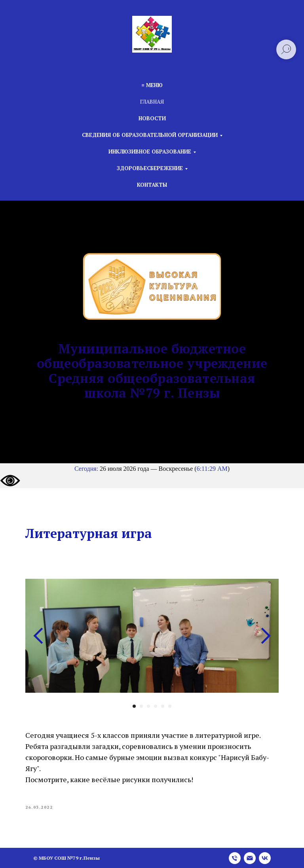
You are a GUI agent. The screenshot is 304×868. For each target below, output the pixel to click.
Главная (152, 102)
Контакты (152, 185)
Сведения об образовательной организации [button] (150, 135)
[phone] (235, 858)
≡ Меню (152, 85)
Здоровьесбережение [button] (150, 168)
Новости (152, 118)
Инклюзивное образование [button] (150, 152)
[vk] (265, 858)
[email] (250, 858)
